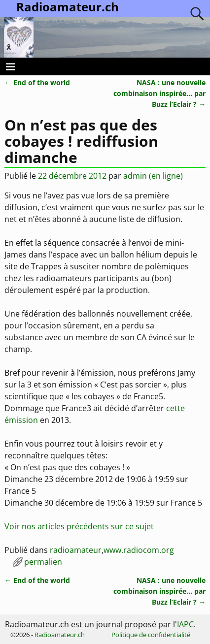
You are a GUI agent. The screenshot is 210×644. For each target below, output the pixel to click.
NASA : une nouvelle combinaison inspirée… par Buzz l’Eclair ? (159, 93)
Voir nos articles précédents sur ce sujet (79, 526)
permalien (43, 562)
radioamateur (76, 550)
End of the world (37, 82)
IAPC (185, 624)
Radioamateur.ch (60, 635)
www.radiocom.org (139, 550)
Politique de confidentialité (151, 635)
